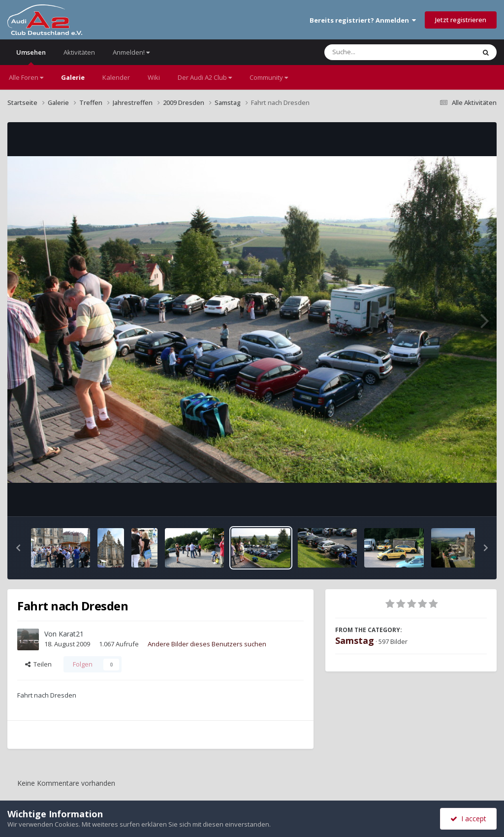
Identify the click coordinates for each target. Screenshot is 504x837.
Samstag (355, 640)
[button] (18, 548)
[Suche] (380, 52)
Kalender (116, 77)
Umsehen (31, 56)
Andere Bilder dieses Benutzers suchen (207, 644)
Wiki (154, 77)
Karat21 (71, 634)
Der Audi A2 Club (205, 77)
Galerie (73, 77)
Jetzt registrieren (461, 20)
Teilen (38, 664)
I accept (468, 819)
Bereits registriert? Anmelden (363, 20)
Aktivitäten (79, 52)
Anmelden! (131, 52)
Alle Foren (26, 77)
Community (269, 77)
